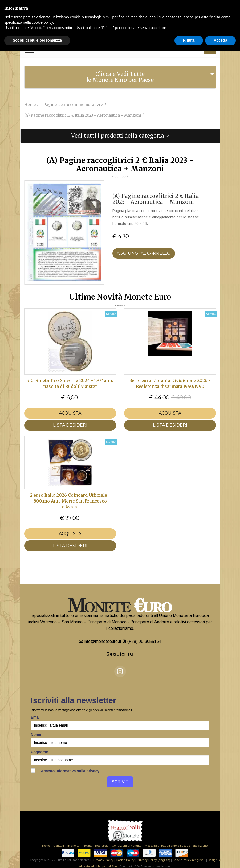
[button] (120, 136)
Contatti (59, 846)
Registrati (102, 846)
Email (36, 717)
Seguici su (120, 654)
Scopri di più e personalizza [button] (37, 40)
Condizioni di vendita (127, 846)
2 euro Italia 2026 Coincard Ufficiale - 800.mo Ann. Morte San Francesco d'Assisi (70, 501)
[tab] (120, 77)
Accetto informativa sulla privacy (65, 771)
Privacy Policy (103, 860)
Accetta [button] (220, 40)
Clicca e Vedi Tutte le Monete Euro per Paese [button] (120, 77)
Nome (36, 735)
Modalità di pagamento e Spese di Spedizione (176, 846)
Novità (87, 846)
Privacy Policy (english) (154, 860)
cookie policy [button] (42, 22)
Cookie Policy (125, 860)
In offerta (73, 846)
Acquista (70, 413)
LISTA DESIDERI (70, 425)
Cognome (40, 752)
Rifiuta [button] (189, 40)
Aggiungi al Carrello (144, 253)
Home (46, 846)
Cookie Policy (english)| (189, 860)
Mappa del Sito (107, 866)
